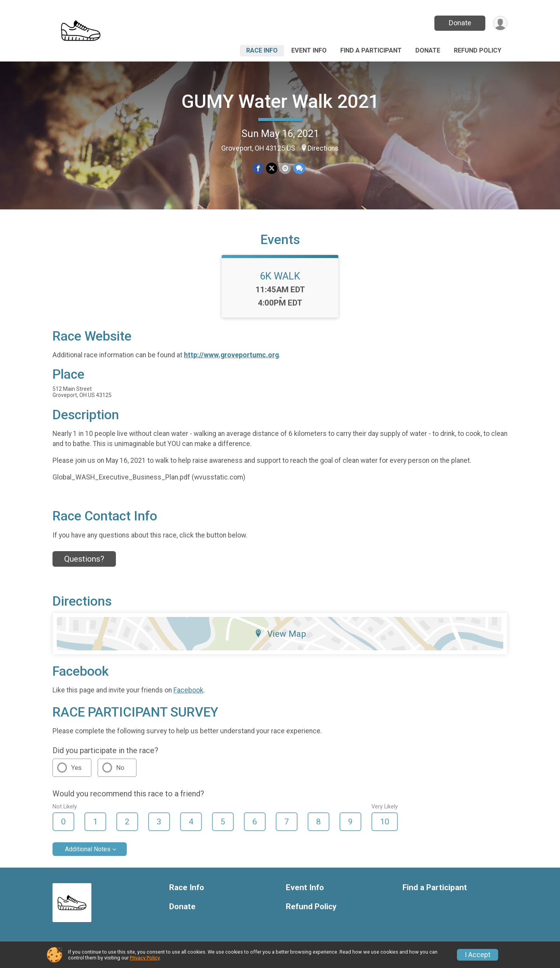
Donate (460, 23)
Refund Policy (478, 50)
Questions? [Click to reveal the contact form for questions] (84, 559)
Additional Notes (88, 849)
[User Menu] (500, 23)
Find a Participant (371, 50)
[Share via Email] (285, 168)
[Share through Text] (299, 168)
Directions (323, 148)
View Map (280, 634)
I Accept (478, 955)
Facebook (188, 690)
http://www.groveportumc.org (231, 355)
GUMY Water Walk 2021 (280, 101)
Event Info (309, 50)
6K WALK (280, 276)
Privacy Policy (145, 958)
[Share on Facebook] (258, 168)
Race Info (262, 50)
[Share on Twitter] (272, 168)
